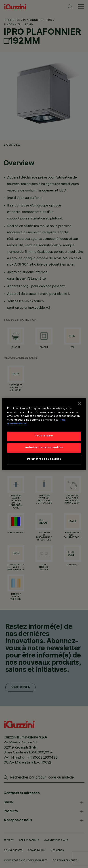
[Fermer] (80, 403)
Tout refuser (44, 436)
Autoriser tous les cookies (44, 448)
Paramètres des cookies (44, 460)
